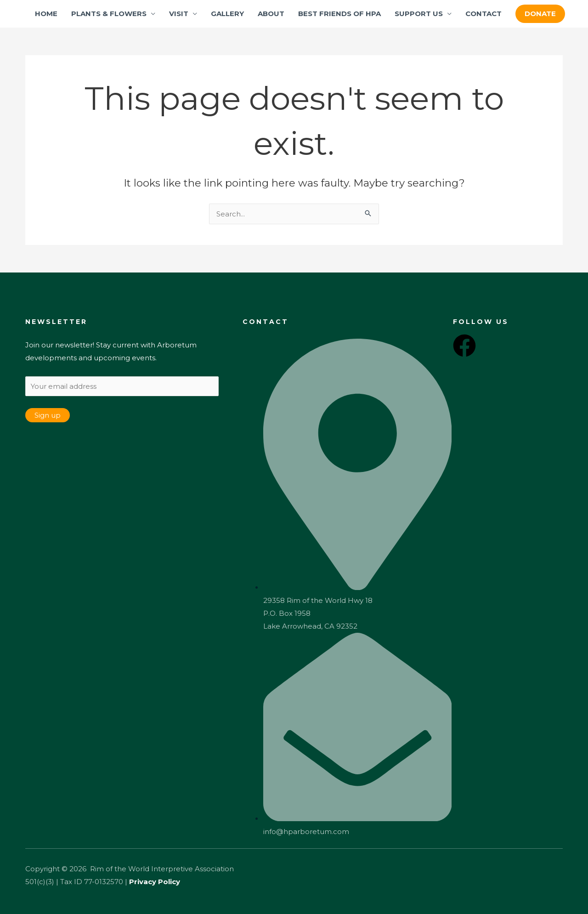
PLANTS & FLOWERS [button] (109, 14)
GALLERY (227, 14)
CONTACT (483, 14)
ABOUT (271, 14)
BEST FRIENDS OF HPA (339, 14)
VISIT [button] (179, 14)
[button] (540, 14)
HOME (46, 14)
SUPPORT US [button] (419, 14)
